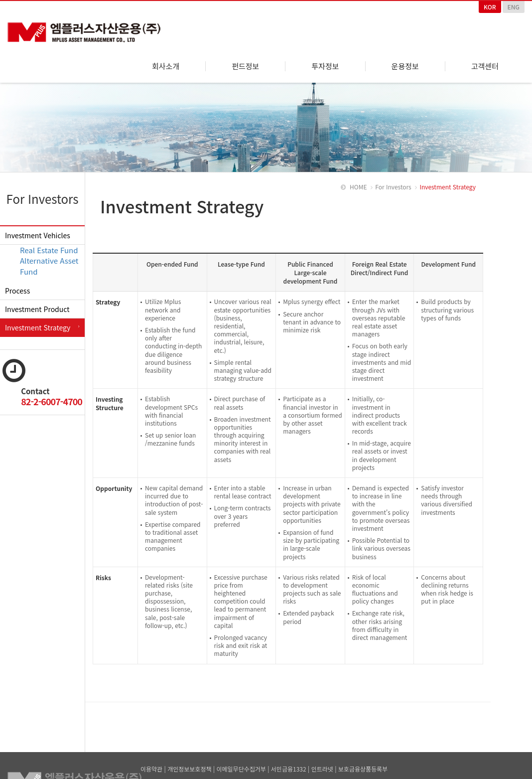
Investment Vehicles (38, 230)
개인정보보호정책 (189, 763)
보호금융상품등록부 (363, 763)
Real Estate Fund (49, 244)
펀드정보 (245, 66)
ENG (514, 7)
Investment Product (37, 304)
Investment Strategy (38, 322)
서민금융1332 (289, 763)
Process (17, 285)
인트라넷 (322, 763)
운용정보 (405, 66)
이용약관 (151, 763)
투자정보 (325, 66)
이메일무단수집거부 (241, 763)
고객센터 (485, 66)
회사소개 (166, 66)
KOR (490, 7)
